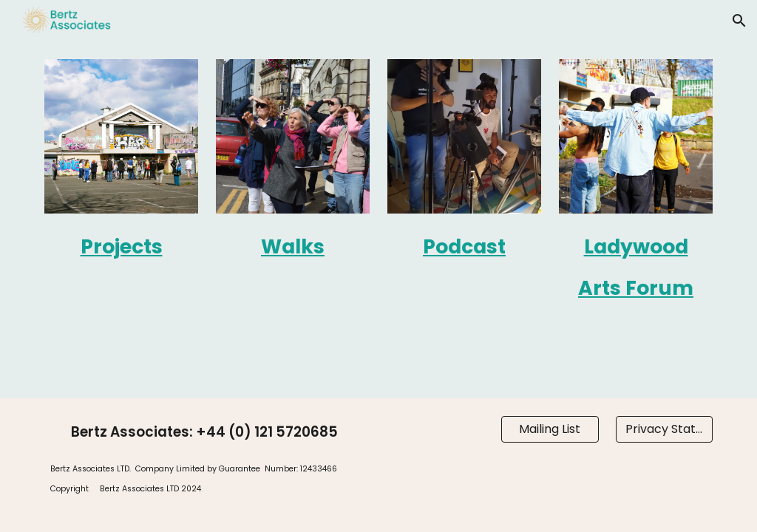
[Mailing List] (550, 429)
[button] (739, 21)
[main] (122, 245)
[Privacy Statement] (664, 429)
